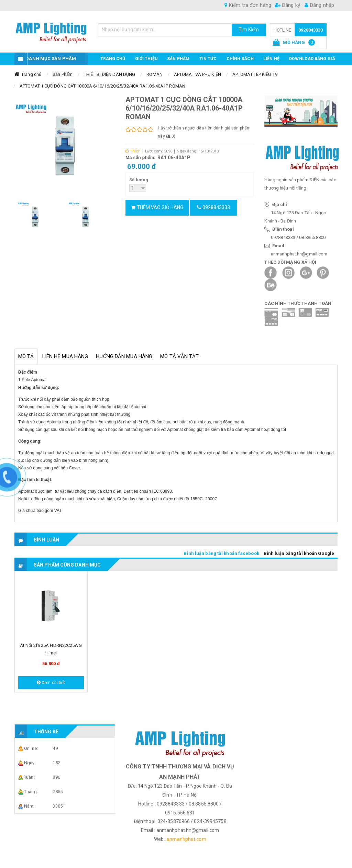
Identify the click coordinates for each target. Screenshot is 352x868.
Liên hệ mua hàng (65, 356)
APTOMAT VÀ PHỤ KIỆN (197, 74)
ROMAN (155, 74)
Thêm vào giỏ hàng (157, 207)
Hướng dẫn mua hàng (124, 356)
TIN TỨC (208, 59)
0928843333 (311, 30)
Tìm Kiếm (249, 30)
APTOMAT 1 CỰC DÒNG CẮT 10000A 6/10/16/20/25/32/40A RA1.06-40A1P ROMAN (102, 86)
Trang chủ (113, 59)
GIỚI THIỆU (146, 59)
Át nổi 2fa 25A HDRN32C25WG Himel (51, 649)
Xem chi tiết (51, 682)
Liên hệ (271, 59)
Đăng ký (287, 5)
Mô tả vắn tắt (179, 356)
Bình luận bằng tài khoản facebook (221, 553)
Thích (133, 151)
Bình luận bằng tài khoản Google (299, 553)
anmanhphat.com (186, 839)
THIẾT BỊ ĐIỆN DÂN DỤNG (109, 74)
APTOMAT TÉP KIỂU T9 (255, 74)
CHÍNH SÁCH (240, 59)
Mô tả (26, 356)
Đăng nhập (319, 5)
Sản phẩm (178, 59)
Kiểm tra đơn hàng (248, 5)
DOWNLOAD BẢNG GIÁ (312, 59)
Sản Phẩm (63, 74)
